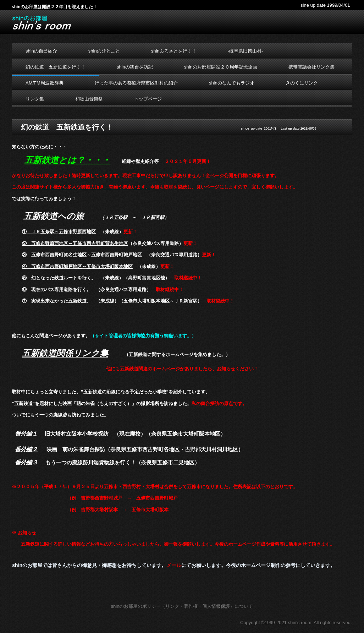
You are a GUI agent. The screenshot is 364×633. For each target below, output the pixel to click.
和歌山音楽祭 (89, 99)
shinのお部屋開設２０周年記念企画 (221, 67)
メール (174, 565)
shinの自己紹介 (41, 51)
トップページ (148, 99)
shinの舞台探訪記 (135, 67)
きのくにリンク (302, 83)
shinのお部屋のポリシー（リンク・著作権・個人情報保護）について (182, 606)
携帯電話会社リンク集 (311, 67)
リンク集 (35, 99)
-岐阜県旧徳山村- (246, 51)
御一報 (171, 544)
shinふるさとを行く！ (174, 51)
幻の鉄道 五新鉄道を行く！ (56, 67)
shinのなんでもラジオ (232, 83)
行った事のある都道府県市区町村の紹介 (136, 83)
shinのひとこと (104, 51)
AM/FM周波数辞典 (45, 83)
